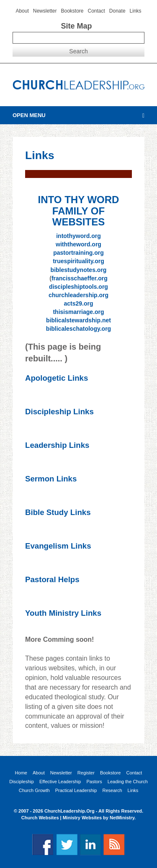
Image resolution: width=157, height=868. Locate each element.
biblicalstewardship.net (78, 320)
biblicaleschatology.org (78, 329)
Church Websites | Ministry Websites (62, 818)
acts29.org (78, 303)
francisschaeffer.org (80, 278)
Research (112, 791)
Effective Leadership (60, 782)
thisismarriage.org (78, 312)
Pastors (94, 782)
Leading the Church (128, 782)
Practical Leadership (76, 791)
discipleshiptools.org (78, 287)
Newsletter (45, 11)
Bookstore (72, 11)
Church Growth (34, 791)
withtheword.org (78, 244)
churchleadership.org (78, 295)
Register (86, 773)
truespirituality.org (78, 261)
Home (21, 773)
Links (136, 11)
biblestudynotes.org (79, 270)
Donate (117, 11)
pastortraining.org (78, 253)
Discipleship (22, 782)
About (22, 11)
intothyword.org (78, 236)
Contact (97, 11)
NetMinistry (122, 818)
